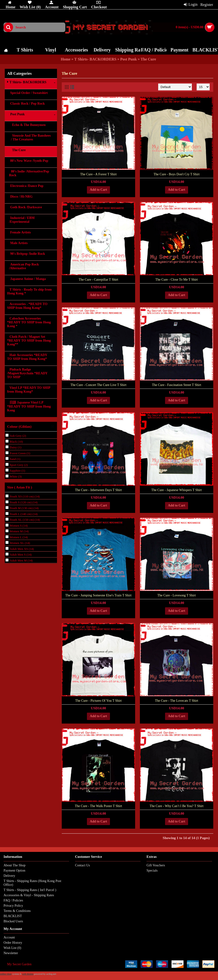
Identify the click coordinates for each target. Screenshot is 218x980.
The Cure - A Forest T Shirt (98, 174)
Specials (152, 871)
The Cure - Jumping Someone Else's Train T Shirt (98, 595)
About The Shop (14, 865)
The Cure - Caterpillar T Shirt (98, 280)
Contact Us (83, 865)
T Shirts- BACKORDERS (95, 59)
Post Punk (128, 59)
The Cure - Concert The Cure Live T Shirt (99, 385)
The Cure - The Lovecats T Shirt (177, 701)
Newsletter (11, 953)
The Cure (148, 59)
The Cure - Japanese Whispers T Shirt (176, 490)
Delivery (9, 876)
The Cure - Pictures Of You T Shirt (98, 701)
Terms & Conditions (17, 911)
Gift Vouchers (156, 865)
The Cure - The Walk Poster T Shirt (98, 806)
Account (9, 937)
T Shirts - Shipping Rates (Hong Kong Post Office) (32, 883)
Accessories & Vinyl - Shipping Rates (29, 895)
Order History (13, 943)
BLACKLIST (13, 916)
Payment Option (14, 871)
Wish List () (12, 948)
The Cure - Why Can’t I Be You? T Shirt (177, 806)
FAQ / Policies (13, 900)
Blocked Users (13, 921)
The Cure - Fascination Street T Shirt (177, 385)
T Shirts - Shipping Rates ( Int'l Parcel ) (30, 890)
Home (66, 59)
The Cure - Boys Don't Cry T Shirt (177, 174)
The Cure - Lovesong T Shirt (177, 595)
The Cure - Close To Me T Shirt (176, 280)
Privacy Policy (13, 906)
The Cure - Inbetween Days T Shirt (98, 490)
